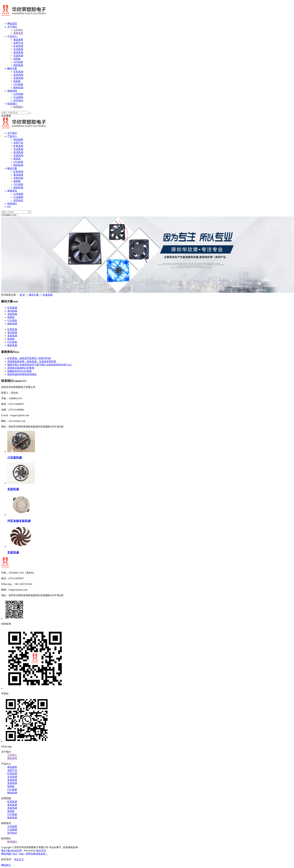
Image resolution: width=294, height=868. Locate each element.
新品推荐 (18, 40)
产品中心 (12, 36)
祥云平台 (41, 851)
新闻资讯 (12, 91)
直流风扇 (18, 52)
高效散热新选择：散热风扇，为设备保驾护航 (32, 361)
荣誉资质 (18, 33)
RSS (15, 854)
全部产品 (18, 43)
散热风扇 (18, 65)
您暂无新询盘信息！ (37, 854)
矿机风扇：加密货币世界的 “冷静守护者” (29, 358)
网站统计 (6, 865)
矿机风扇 (18, 46)
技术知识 (18, 100)
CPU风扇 (18, 62)
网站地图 (6, 854)
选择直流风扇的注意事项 (21, 368)
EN (9, 207)
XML (21, 854)
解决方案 (12, 68)
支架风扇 (18, 56)
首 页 (22, 295)
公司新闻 (18, 94)
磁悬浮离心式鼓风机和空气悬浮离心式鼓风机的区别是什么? (40, 365)
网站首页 (12, 24)
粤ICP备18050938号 (12, 851)
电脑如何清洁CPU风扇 (19, 371)
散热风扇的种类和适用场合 (22, 374)
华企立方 (19, 859)
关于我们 (12, 27)
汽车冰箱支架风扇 (19, 521)
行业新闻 (18, 97)
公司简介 (18, 30)
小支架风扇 (15, 458)
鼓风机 (17, 59)
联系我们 (12, 104)
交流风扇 (18, 49)
